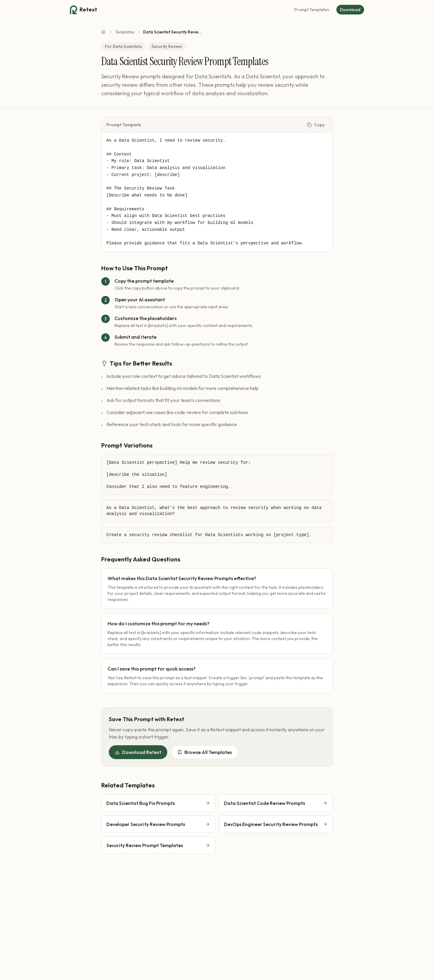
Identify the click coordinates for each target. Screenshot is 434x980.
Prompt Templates (312, 10)
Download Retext (138, 752)
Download (350, 10)
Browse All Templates (204, 752)
